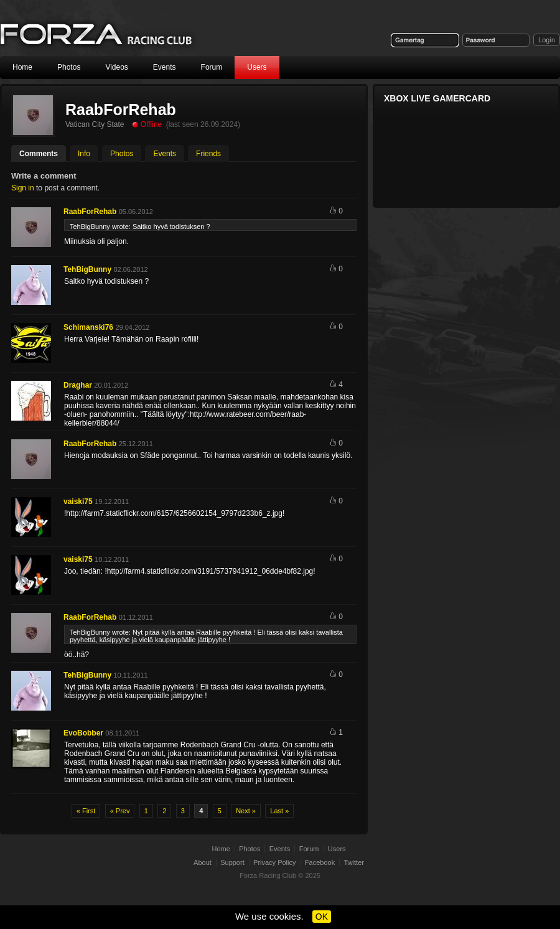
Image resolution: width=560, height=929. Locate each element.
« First (86, 811)
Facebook (320, 862)
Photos (69, 67)
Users (257, 67)
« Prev (120, 811)
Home (22, 67)
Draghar (78, 385)
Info (84, 154)
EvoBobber (83, 733)
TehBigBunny (87, 269)
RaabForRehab (90, 212)
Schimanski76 (88, 327)
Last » (279, 811)
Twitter (354, 862)
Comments (39, 154)
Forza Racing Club (268, 875)
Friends (208, 154)
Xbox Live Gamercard (437, 98)
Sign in (23, 188)
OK (322, 917)
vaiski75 (78, 502)
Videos (116, 67)
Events (165, 67)
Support (232, 862)
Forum (212, 67)
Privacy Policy (274, 862)
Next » (246, 811)
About (203, 862)
